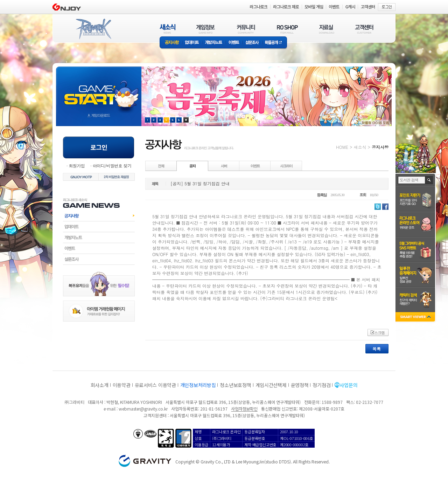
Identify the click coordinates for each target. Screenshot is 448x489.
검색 (429, 180)
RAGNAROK (93, 29)
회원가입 (77, 166)
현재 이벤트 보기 (186, 120)
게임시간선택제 (271, 385)
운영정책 (300, 385)
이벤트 (234, 43)
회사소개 (100, 385)
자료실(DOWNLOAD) (326, 29)
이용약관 (122, 385)
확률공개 (275, 43)
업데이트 (192, 43)
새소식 (360, 147)
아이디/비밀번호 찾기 (112, 166)
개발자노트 (214, 43)
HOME (342, 147)
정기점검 (321, 385)
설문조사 (252, 43)
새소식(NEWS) (168, 29)
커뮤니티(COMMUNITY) (246, 29)
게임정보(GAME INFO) (206, 29)
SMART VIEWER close (416, 318)
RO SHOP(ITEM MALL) (287, 29)
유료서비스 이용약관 (155, 385)
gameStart (99, 90)
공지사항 (171, 43)
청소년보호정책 (235, 385)
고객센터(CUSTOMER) (364, 29)
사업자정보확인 (244, 409)
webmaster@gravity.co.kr (143, 409)
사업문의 (348, 385)
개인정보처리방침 (198, 385)
